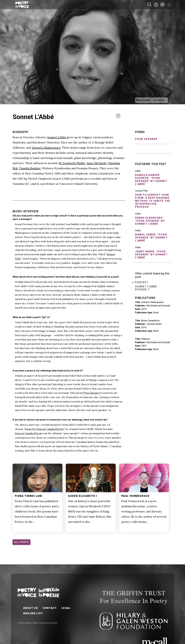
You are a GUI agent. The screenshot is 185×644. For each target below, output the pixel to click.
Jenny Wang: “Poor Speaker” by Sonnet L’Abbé (151, 254)
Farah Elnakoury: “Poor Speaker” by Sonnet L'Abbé (150, 221)
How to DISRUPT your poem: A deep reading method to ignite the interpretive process (153, 201)
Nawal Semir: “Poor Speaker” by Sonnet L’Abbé (151, 238)
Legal (66, 608)
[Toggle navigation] (169, 5)
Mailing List (33, 613)
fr (163, 5)
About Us (31, 608)
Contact (50, 608)
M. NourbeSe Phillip (72, 163)
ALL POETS (21, 542)
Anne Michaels (96, 163)
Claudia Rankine (30, 168)
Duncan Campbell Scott (28, 433)
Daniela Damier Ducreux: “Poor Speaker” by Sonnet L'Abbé (151, 179)
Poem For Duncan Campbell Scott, (44, 429)
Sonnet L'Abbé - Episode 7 (147, 288)
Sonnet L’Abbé (57, 137)
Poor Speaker (92, 393)
